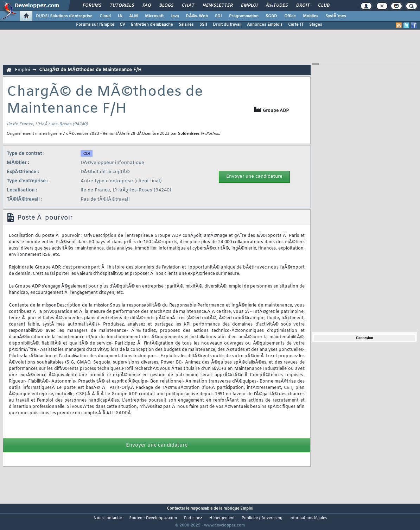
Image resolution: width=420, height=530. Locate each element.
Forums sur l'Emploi (95, 25)
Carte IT (296, 25)
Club (324, 6)
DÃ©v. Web (197, 16)
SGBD (271, 16)
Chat (188, 6)
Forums (92, 6)
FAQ (147, 6)
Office (290, 16)
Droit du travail (227, 25)
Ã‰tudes (277, 6)
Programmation (244, 16)
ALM (133, 16)
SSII (203, 25)
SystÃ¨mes (336, 16)
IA (120, 16)
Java (175, 16)
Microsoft (154, 16)
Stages (316, 25)
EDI (218, 16)
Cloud (105, 16)
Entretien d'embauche (152, 25)
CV (122, 25)
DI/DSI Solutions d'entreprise (64, 16)
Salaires (186, 25)
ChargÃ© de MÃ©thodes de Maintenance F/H (90, 70)
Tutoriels (122, 6)
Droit (303, 6)
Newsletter (218, 6)
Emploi (249, 6)
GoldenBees (189, 134)
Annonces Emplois (265, 25)
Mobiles (311, 16)
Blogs (166, 6)
